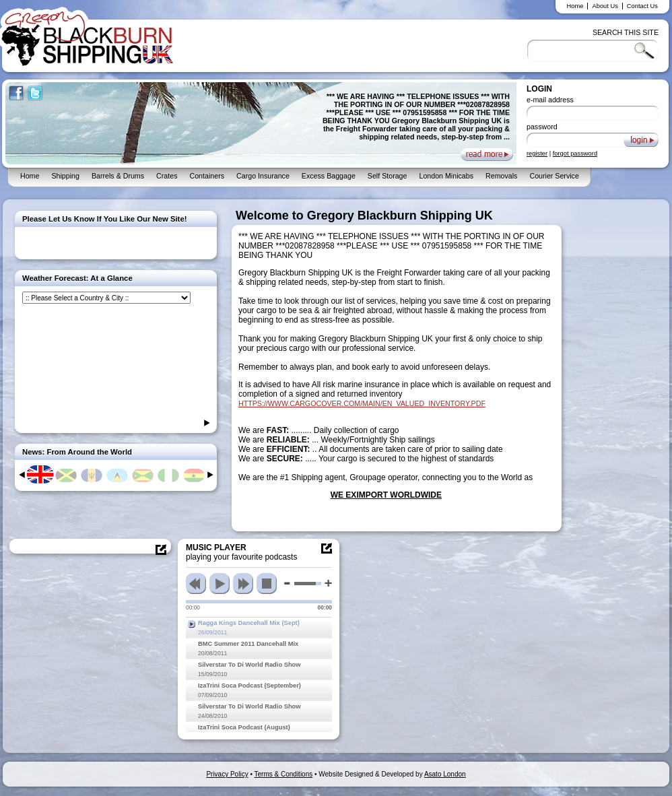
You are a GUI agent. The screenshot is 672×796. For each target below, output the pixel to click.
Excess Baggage (329, 176)
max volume (328, 584)
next (243, 584)
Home (575, 6)
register (537, 154)
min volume (287, 583)
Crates (167, 176)
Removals (501, 176)
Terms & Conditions (284, 774)
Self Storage (388, 176)
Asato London (445, 774)
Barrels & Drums (118, 176)
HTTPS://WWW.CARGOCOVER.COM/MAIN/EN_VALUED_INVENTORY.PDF (362, 403)
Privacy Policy (227, 774)
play (220, 584)
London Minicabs (446, 176)
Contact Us (642, 6)
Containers (207, 176)
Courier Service (554, 176)
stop (267, 584)
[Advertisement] (619, 411)
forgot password (575, 154)
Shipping (65, 176)
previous (196, 584)
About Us (605, 6)
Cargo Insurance (263, 176)
